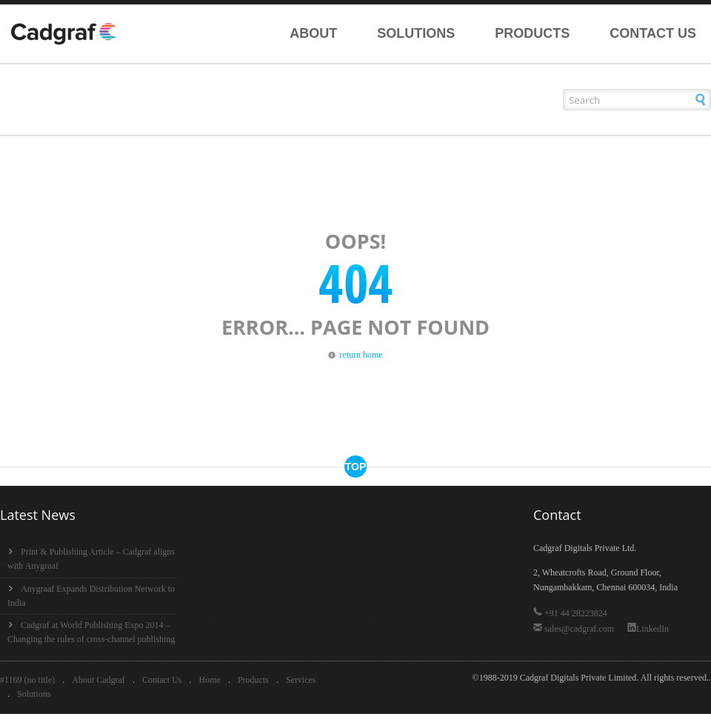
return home (361, 355)
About (313, 33)
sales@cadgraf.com (575, 629)
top (356, 467)
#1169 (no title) (27, 680)
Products (532, 33)
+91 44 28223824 (570, 613)
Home (210, 680)
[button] (700, 100)
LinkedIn (648, 629)
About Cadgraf (99, 680)
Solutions (416, 33)
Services (301, 680)
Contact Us (653, 33)
